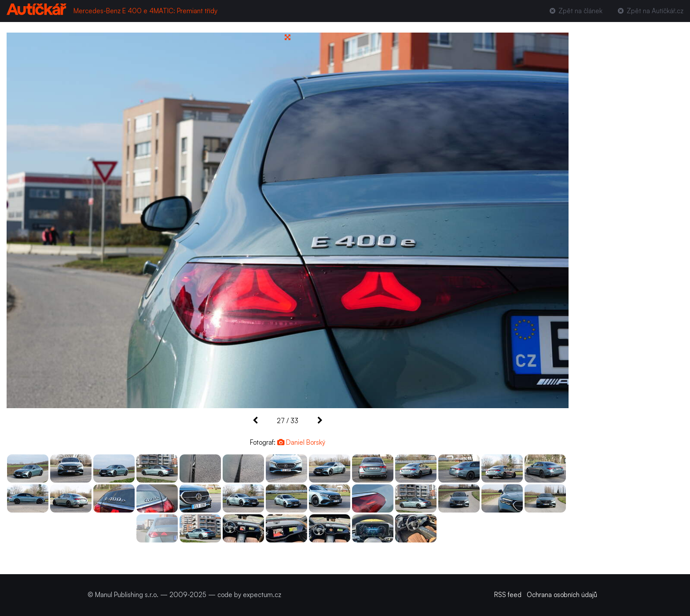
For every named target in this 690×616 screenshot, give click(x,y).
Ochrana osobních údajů (562, 595)
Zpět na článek (575, 11)
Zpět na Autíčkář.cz (650, 11)
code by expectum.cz (249, 595)
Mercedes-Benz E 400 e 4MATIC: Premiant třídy (145, 11)
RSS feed (508, 595)
